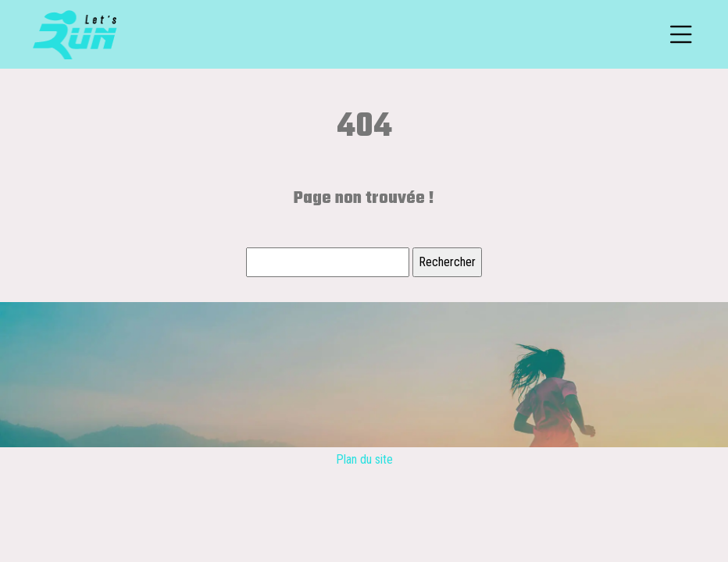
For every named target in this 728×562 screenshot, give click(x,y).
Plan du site (364, 459)
